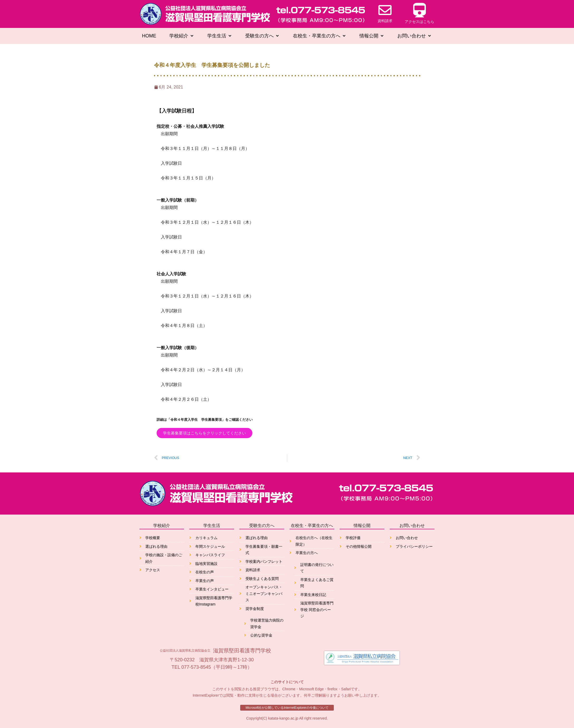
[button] (182, 36)
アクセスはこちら (419, 22)
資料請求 (385, 21)
